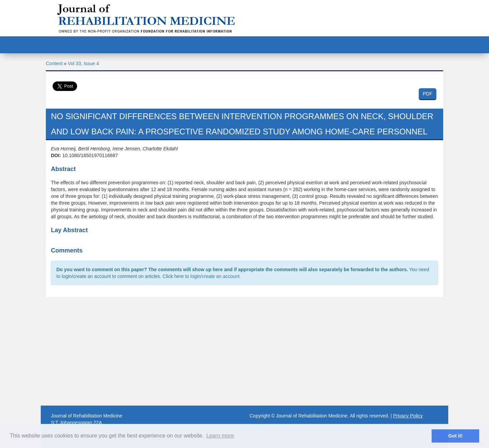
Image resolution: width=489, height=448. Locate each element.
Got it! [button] (455, 436)
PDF (428, 94)
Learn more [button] (220, 436)
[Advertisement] (244, 351)
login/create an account (215, 276)
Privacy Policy (408, 416)
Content (54, 63)
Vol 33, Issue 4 (84, 63)
